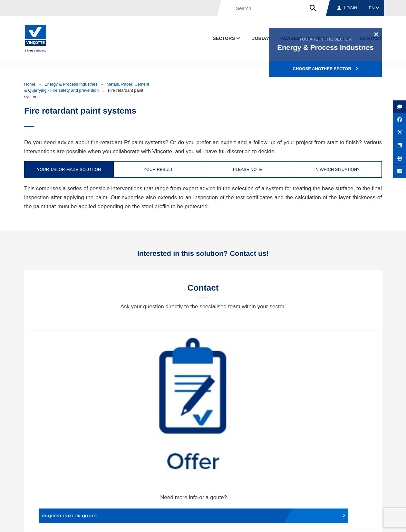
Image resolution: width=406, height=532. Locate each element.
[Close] (376, 34)
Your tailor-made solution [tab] (69, 169)
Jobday (262, 38)
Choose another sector (326, 69)
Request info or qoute (73, 404)
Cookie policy (336, 521)
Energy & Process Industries (71, 84)
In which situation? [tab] (337, 169)
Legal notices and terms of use (291, 521)
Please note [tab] (247, 169)
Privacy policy (365, 521)
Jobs (338, 491)
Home (30, 84)
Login (347, 8)
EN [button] (374, 8)
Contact (370, 491)
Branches (303, 491)
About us (266, 491)
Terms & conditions (242, 521)
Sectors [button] (227, 38)
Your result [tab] (158, 169)
